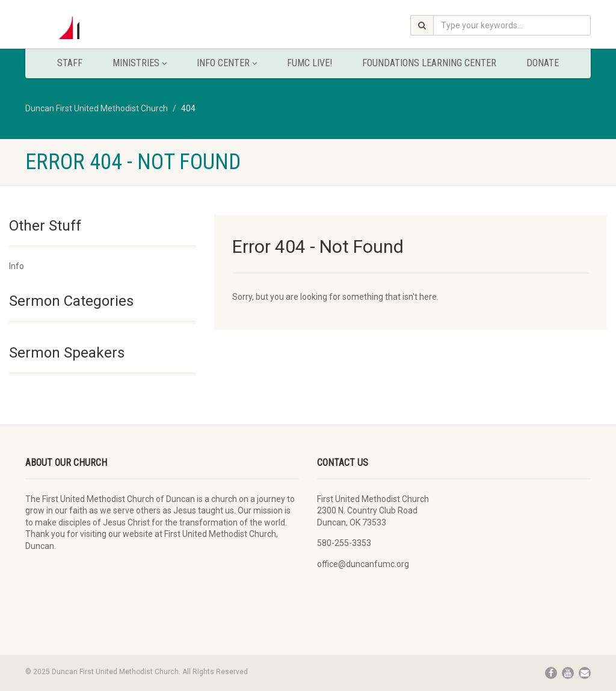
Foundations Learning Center (429, 63)
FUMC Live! (310, 63)
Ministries (140, 63)
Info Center (227, 63)
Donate (543, 63)
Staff (70, 63)
